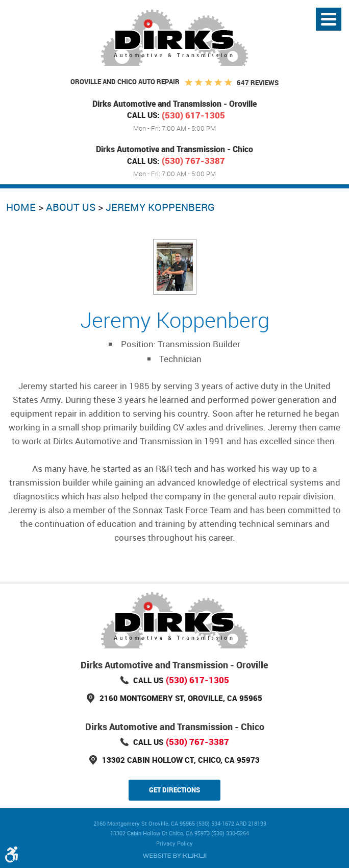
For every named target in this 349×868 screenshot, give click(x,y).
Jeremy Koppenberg (160, 207)
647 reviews (258, 83)
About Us (71, 207)
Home (21, 207)
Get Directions (174, 790)
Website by (174, 856)
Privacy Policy (174, 843)
